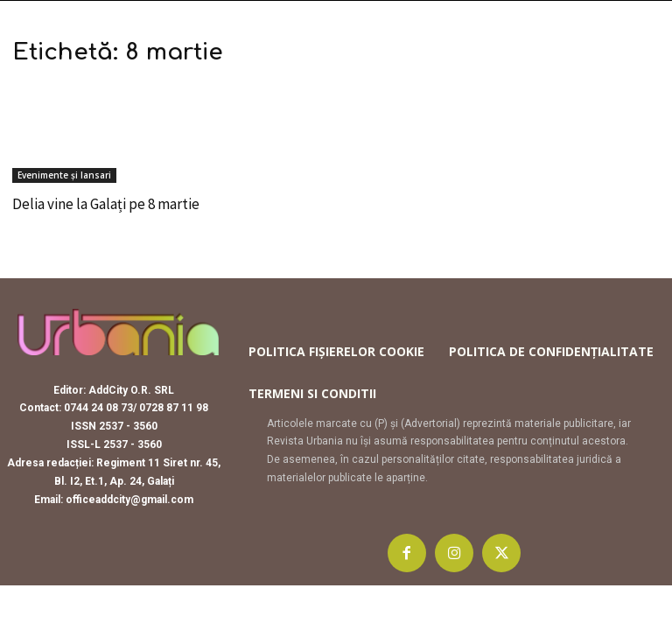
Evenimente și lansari (64, 175)
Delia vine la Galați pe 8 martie (106, 204)
